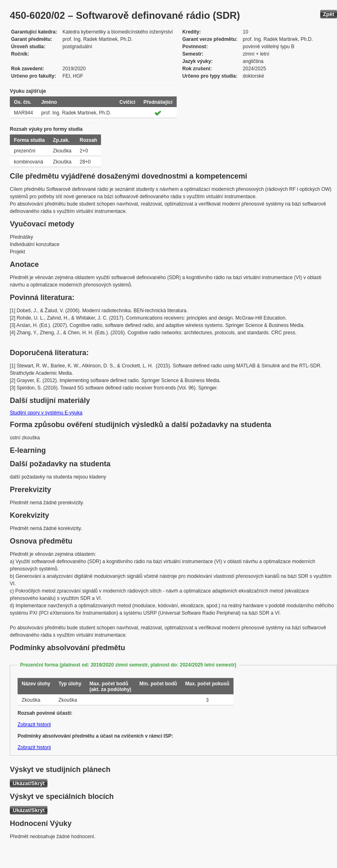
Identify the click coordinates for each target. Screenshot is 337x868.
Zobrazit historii (34, 725)
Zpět (329, 14)
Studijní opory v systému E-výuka (46, 413)
